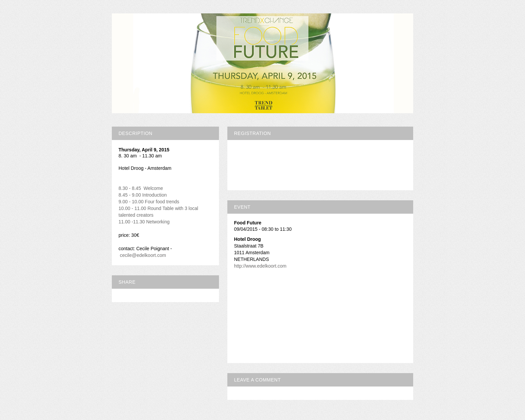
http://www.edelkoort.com (260, 266)
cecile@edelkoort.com (143, 255)
